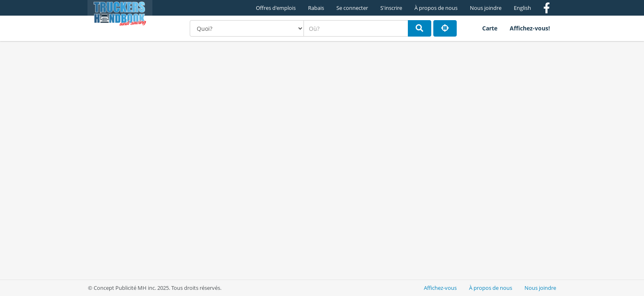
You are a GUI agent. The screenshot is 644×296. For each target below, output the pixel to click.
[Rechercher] (420, 28)
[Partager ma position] (445, 28)
